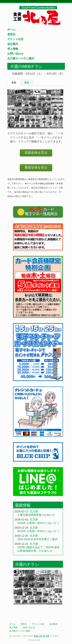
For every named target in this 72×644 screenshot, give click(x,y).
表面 (14, 83)
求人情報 (13, 49)
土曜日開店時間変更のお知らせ (36, 515)
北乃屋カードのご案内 (21, 58)
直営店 (11, 34)
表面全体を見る (36, 153)
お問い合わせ (15, 54)
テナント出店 (15, 39)
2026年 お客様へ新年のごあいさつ (38, 523)
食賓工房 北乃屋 (38, 16)
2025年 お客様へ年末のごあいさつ (38, 531)
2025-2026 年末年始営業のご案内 (38, 539)
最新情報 (23, 505)
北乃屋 (34, 511)
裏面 (27, 83)
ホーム (11, 29)
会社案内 (13, 44)
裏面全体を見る (36, 168)
